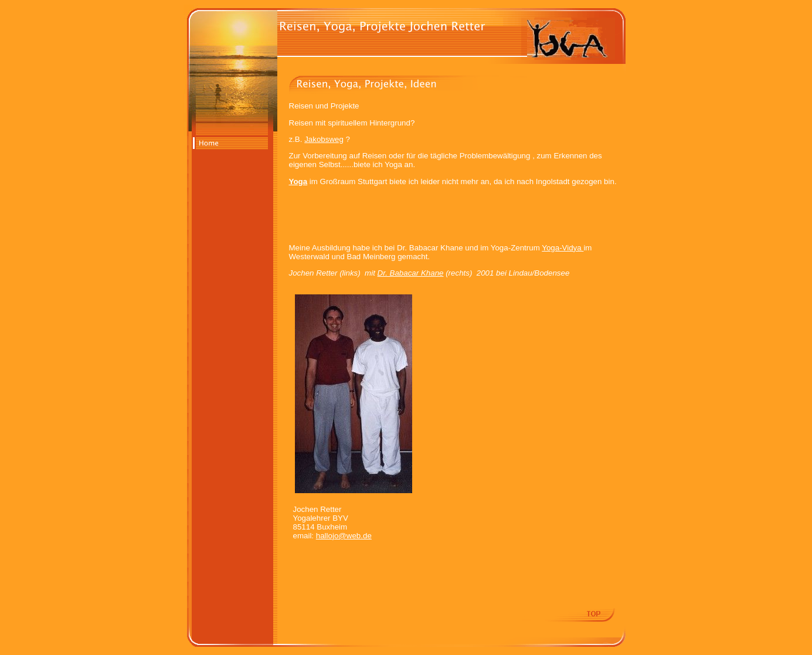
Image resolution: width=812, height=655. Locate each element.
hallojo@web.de (344, 536)
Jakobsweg (324, 139)
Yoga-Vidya (563, 248)
